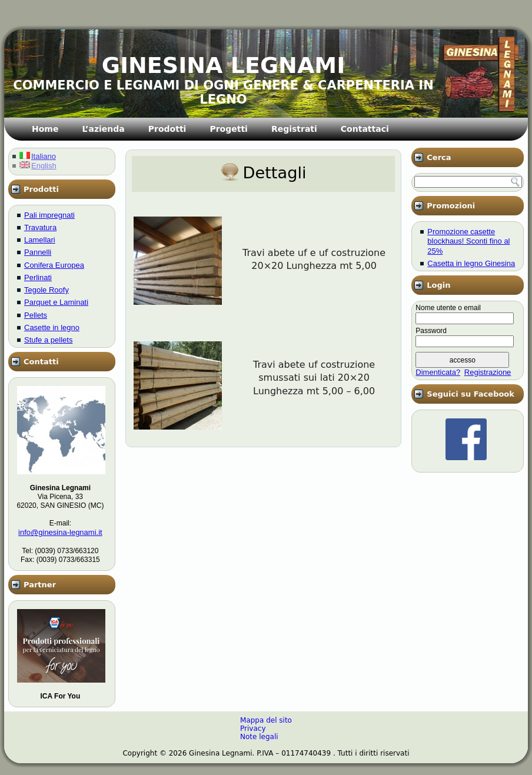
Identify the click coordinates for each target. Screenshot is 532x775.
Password (431, 331)
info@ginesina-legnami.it (60, 532)
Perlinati (38, 277)
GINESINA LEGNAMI (224, 65)
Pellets (36, 315)
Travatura (40, 227)
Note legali (259, 737)
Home (45, 129)
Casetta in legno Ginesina (471, 263)
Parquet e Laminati (56, 302)
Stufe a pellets (48, 340)
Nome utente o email (448, 308)
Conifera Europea (54, 265)
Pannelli (38, 252)
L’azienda (103, 129)
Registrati (294, 129)
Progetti (228, 129)
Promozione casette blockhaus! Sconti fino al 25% (468, 241)
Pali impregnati (49, 215)
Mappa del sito (266, 720)
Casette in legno (52, 327)
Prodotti (167, 129)
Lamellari (40, 240)
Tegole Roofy (46, 290)
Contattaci (365, 129)
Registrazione (488, 372)
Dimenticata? (438, 372)
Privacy (253, 729)
